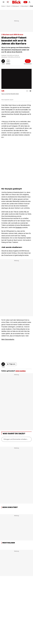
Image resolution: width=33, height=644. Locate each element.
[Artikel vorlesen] (8, 61)
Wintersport (16, 6)
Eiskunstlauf (25, 6)
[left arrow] (30, 91)
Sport (9, 6)
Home (3, 6)
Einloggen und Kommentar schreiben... (16, 439)
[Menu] (4, 2)
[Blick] (17, 2)
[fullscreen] (16, 79)
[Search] (8, 2)
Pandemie (18, 227)
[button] (11, 364)
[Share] (3, 61)
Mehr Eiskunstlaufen (8, 339)
